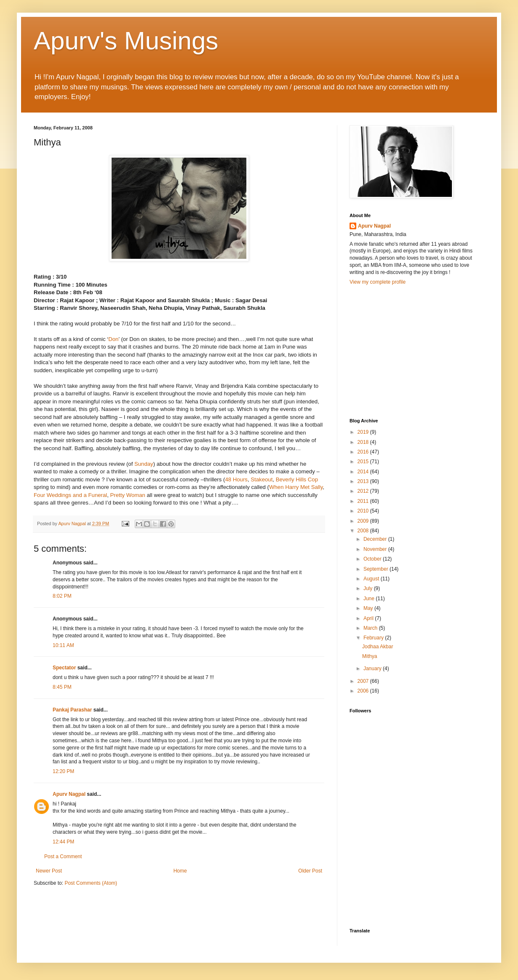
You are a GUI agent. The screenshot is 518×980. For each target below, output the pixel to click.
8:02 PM (62, 596)
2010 (364, 511)
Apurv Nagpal (69, 794)
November (376, 549)
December (376, 539)
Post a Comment (63, 856)
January (373, 669)
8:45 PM (62, 687)
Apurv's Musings (126, 41)
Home (180, 871)
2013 (364, 481)
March (371, 628)
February (374, 638)
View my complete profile (378, 282)
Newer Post (49, 871)
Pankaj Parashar (72, 710)
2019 (364, 432)
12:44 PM (63, 842)
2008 (364, 531)
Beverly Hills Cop (297, 479)
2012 (364, 491)
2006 (364, 691)
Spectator (64, 668)
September (376, 569)
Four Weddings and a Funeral (70, 495)
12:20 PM (63, 771)
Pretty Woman (129, 495)
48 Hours (236, 479)
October (373, 559)
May (369, 608)
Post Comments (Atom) (91, 883)
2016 (364, 452)
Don (113, 339)
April (369, 618)
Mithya (370, 656)
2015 (364, 462)
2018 (364, 442)
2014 (364, 472)
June (370, 599)
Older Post (310, 871)
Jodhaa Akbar (378, 647)
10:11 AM (63, 645)
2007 (364, 681)
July (369, 588)
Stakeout (262, 479)
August (372, 579)
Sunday (144, 464)
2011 (364, 501)
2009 (364, 521)
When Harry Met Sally (296, 487)
